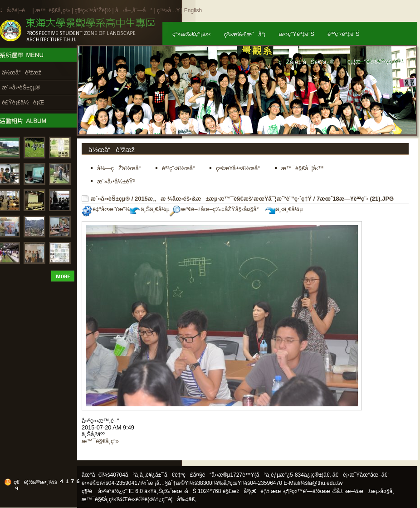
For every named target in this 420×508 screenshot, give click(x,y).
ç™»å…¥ (168, 10)
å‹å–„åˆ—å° (134, 10)
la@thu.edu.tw (325, 483)
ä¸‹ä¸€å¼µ (284, 209)
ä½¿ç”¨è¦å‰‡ (170, 499)
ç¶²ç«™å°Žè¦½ (93, 10)
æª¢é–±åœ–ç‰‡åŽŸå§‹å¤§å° (217, 209)
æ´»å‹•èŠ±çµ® (110, 199)
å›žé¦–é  (19, 10)
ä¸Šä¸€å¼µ (150, 209)
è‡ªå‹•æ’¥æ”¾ (106, 209)
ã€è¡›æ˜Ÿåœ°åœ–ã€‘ (361, 475)
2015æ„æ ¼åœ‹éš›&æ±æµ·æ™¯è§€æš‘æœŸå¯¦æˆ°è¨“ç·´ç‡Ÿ (223, 199)
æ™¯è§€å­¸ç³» (54, 10)
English (193, 10)
